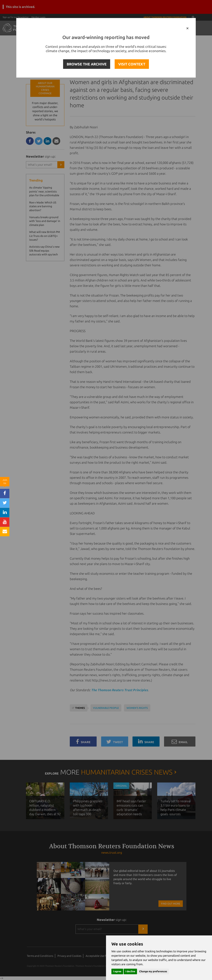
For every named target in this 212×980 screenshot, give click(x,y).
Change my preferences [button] (153, 971)
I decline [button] (130, 971)
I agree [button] (117, 971)
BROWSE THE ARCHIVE (87, 64)
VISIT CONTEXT (132, 64)
